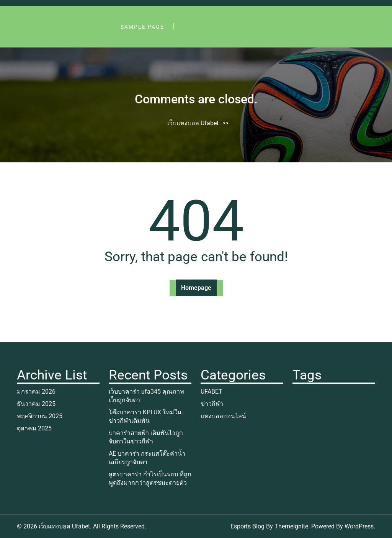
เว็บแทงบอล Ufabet (193, 123)
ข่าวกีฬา (212, 404)
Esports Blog (247, 526)
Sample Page (142, 27)
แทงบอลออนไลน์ (223, 416)
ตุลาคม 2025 (34, 428)
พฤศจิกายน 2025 (40, 416)
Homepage (196, 288)
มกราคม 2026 (36, 392)
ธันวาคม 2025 (36, 404)
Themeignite (291, 526)
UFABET (212, 392)
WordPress (359, 526)
